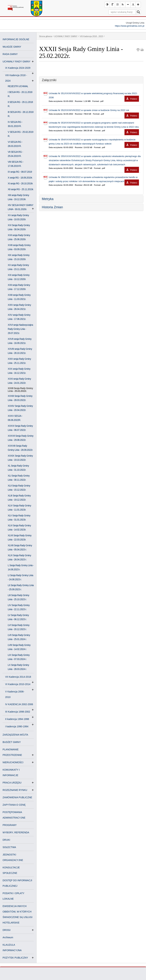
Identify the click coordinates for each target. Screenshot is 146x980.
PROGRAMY (10, 825)
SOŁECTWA (9, 847)
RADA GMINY (10, 54)
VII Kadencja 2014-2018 (19, 677)
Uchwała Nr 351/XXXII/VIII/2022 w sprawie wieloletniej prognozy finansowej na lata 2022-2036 (94, 96)
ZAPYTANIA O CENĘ (14, 805)
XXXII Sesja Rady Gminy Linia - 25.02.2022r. (20, 390)
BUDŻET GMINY (12, 742)
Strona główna (46, 36)
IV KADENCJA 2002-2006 (19, 705)
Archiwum (8, 937)
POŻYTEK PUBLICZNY (15, 958)
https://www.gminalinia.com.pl (130, 26)
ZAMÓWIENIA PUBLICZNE (17, 797)
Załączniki (49, 80)
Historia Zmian (52, 207)
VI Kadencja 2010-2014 (19, 685)
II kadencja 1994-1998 (19, 719)
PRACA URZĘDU (12, 783)
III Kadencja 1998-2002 (19, 712)
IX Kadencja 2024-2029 (19, 68)
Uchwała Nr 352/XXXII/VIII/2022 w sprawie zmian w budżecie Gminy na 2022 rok (94, 111)
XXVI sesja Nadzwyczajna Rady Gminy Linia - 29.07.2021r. (20, 329)
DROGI (7, 930)
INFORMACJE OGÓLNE (16, 39)
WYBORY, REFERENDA (16, 832)
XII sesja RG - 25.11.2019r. (21, 189)
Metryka (48, 199)
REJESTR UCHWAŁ (18, 86)
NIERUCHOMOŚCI (13, 762)
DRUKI (6, 840)
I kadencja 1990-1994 (17, 726)
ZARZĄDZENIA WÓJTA (15, 735)
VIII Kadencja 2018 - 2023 (91, 36)
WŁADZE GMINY (12, 47)
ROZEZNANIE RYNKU (15, 790)
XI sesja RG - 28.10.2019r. (20, 183)
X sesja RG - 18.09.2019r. (20, 178)
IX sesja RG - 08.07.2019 (20, 172)
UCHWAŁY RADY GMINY (17, 61)
